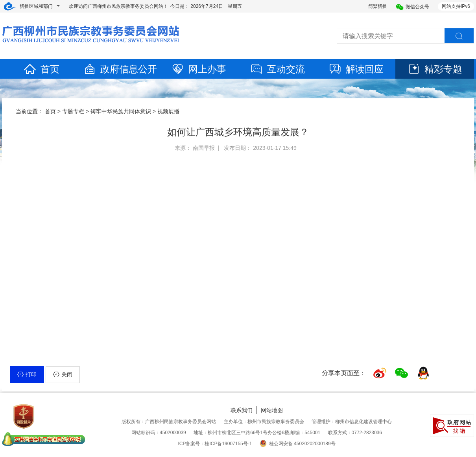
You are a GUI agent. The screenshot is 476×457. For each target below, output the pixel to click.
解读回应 (356, 69)
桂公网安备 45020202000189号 (298, 444)
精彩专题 (435, 69)
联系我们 (242, 410)
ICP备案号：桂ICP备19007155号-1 (215, 444)
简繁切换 (378, 6)
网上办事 (199, 69)
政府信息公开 (120, 69)
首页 (41, 69)
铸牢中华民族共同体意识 (121, 111)
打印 (27, 374)
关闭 (63, 374)
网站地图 (272, 410)
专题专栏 (73, 111)
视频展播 (168, 111)
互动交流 (277, 69)
